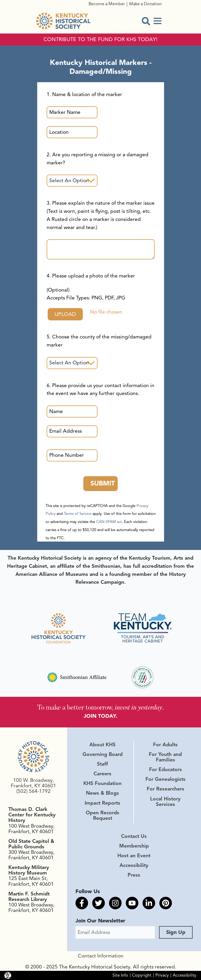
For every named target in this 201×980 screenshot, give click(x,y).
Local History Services (165, 802)
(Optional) (86, 294)
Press (134, 875)
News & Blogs (102, 793)
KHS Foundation (102, 783)
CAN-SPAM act (109, 522)
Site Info (120, 975)
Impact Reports (102, 803)
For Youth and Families (165, 757)
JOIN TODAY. (100, 716)
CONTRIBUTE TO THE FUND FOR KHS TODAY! (100, 40)
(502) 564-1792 (33, 791)
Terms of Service (78, 514)
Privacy (162, 975)
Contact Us (134, 836)
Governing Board (103, 754)
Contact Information (101, 956)
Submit (103, 483)
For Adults (165, 745)
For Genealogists (165, 779)
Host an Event (134, 856)
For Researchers (165, 789)
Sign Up (176, 932)
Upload (65, 314)
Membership (134, 846)
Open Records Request (102, 815)
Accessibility (134, 865)
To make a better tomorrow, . (100, 707)
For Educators (165, 770)
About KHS (102, 745)
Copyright (142, 975)
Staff (102, 764)
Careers (102, 774)
